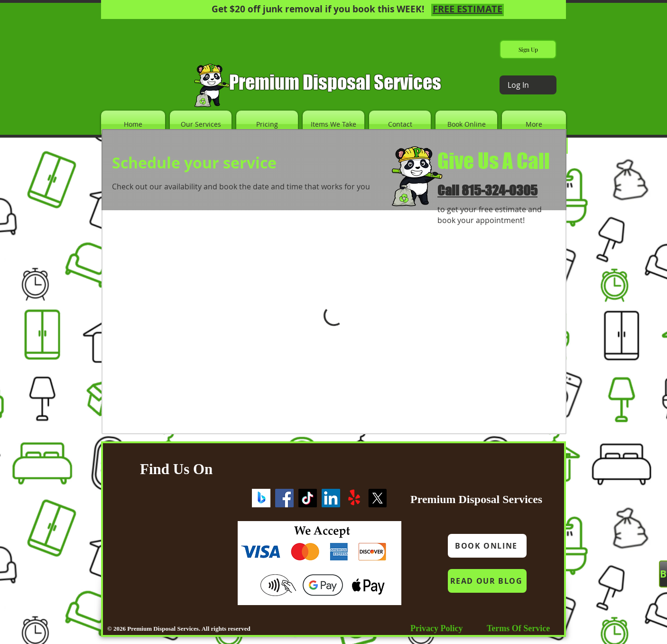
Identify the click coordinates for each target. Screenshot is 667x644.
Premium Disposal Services (335, 82)
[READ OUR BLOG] (487, 581)
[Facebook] (284, 498)
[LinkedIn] (331, 498)
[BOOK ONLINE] (487, 546)
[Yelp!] (354, 498)
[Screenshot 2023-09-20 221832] (261, 498)
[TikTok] (308, 498)
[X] (377, 498)
